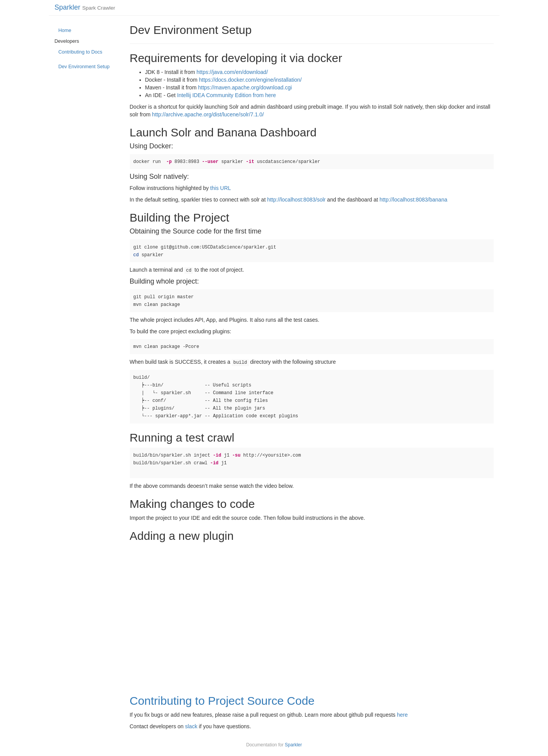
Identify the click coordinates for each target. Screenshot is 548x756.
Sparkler (68, 7)
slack (191, 726)
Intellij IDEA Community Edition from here (227, 95)
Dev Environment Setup (84, 67)
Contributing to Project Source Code (222, 701)
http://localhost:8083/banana (414, 200)
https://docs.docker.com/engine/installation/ (251, 80)
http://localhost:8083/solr (297, 200)
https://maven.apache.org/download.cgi (245, 87)
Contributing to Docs (80, 52)
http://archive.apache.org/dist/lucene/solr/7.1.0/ (208, 114)
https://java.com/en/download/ (232, 72)
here (402, 715)
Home (65, 30)
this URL (221, 188)
